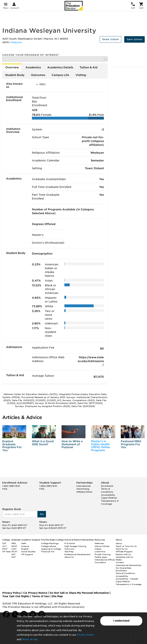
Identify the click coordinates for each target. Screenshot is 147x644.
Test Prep (69, 551)
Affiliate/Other (84, 492)
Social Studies (28, 551)
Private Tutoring (103, 554)
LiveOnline (100, 551)
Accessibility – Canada (127, 579)
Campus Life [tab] (60, 75)
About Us (69, 557)
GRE (14, 543)
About (119, 543)
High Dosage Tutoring (75, 546)
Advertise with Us (124, 557)
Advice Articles (102, 546)
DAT (13, 554)
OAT (14, 557)
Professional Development (77, 554)
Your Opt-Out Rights (16, 596)
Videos (98, 549)
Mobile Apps (101, 557)
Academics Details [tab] (60, 67)
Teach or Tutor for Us (126, 546)
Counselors (100, 562)
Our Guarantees (123, 568)
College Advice (49, 546)
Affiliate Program (124, 551)
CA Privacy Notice (35, 593)
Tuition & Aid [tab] (89, 67)
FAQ (5, 489)
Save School (134, 39)
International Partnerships (128, 565)
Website (16, 42)
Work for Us (122, 549)
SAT (4, 543)
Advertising (83, 489)
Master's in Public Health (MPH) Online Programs (101, 446)
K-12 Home (70, 543)
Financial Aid (48, 551)
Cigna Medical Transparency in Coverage (110, 501)
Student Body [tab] (15, 75)
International (83, 486)
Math (24, 543)
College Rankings (50, 543)
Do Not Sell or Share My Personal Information (79, 593)
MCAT (14, 551)
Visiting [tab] (81, 75)
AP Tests (6, 551)
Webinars (99, 543)
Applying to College (51, 549)
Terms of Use (30, 639)
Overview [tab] (12, 67)
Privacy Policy (85, 635)
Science (25, 546)
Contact (120, 562)
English (25, 549)
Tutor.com (69, 549)
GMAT (14, 546)
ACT (4, 546)
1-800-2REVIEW (11, 486)
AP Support (27, 554)
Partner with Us (123, 554)
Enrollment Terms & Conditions (107, 489)
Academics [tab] (33, 67)
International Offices (105, 560)
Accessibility (108, 495)
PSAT (5, 549)
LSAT (14, 549)
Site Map (57, 596)
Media (119, 560)
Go (42, 514)
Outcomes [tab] (38, 75)
